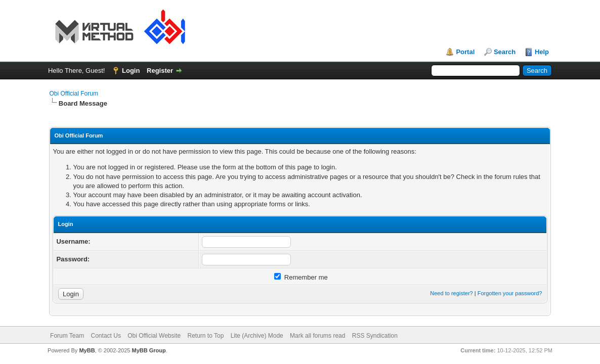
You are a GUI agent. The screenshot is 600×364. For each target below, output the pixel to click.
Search (505, 52)
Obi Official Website (154, 336)
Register (160, 71)
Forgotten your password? (510, 293)
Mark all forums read (317, 336)
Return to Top (206, 336)
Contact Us (106, 336)
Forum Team (67, 336)
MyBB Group (149, 350)
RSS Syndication (375, 336)
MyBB (87, 350)
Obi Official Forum (73, 94)
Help (542, 52)
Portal (465, 52)
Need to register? (451, 293)
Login (131, 71)
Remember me (301, 277)
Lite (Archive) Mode (257, 336)
